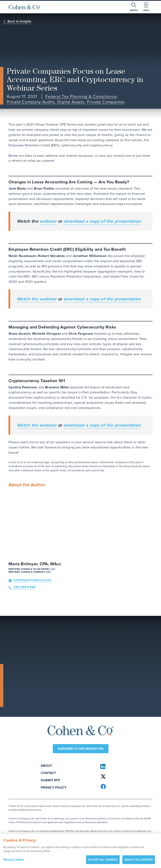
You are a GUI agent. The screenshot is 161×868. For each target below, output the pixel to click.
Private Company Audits (31, 102)
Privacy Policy (54, 787)
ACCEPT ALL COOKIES (103, 861)
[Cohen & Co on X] (125, 777)
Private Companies (106, 102)
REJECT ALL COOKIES (139, 861)
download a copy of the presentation (102, 221)
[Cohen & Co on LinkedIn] (125, 767)
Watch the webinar (37, 299)
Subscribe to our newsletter (81, 749)
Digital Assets (71, 102)
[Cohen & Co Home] (24, 7)
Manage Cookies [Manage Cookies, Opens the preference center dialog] (14, 861)
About (46, 766)
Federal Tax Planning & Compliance (81, 97)
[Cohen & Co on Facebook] (125, 787)
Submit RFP (50, 780)
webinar (49, 221)
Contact (48, 773)
